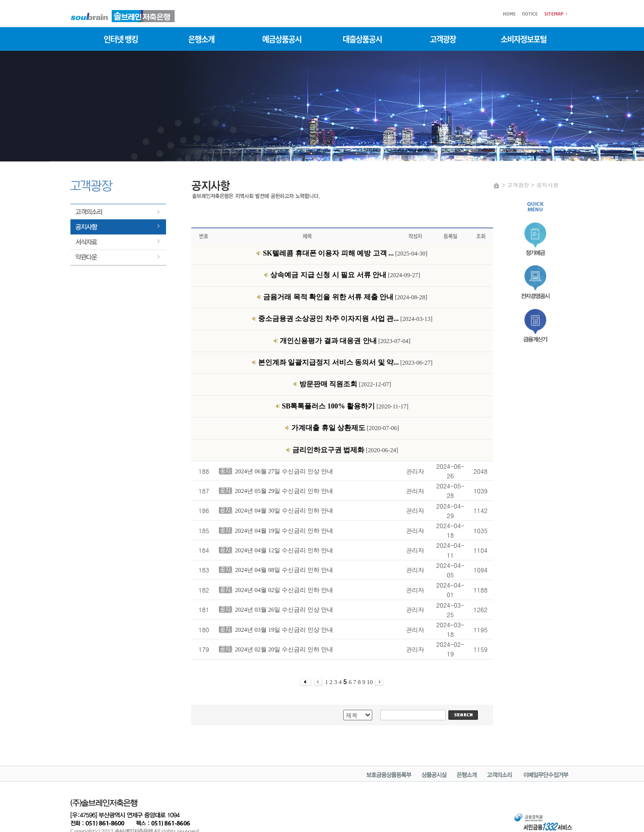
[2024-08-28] (345, 297)
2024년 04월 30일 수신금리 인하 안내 (284, 511)
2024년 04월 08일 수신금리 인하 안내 (284, 570)
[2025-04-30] (345, 254)
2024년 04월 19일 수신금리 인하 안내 (284, 531)
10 (371, 682)
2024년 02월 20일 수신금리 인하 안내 (284, 649)
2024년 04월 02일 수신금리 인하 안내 (284, 590)
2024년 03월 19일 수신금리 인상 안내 (284, 630)
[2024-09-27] (345, 275)
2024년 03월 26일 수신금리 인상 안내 (284, 610)
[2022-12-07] (345, 384)
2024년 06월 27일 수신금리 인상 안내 (284, 471)
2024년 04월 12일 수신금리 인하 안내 (284, 550)
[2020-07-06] (345, 428)
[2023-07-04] (345, 341)
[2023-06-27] (345, 363)
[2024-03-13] (345, 319)
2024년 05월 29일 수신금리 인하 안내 (284, 491)
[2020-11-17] (345, 406)
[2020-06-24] (345, 450)
